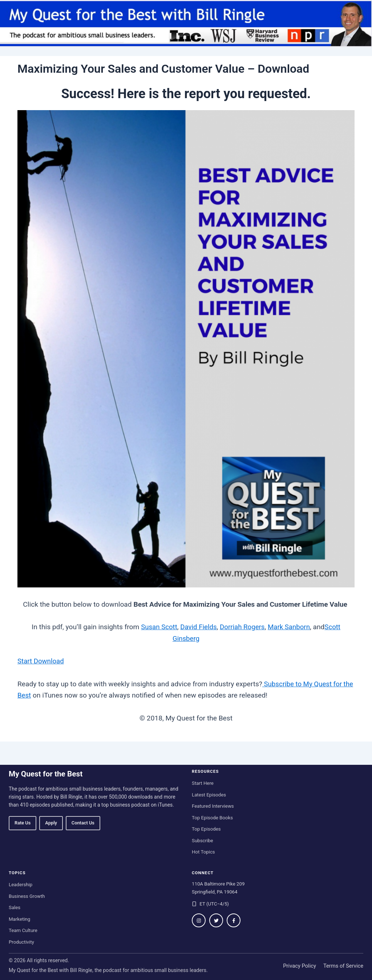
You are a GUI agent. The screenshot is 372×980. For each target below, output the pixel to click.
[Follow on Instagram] (199, 920)
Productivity (21, 942)
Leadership (21, 885)
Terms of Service (343, 966)
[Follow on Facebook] (234, 920)
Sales (15, 907)
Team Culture (23, 930)
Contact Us (83, 823)
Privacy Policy (300, 966)
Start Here (203, 783)
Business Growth (27, 896)
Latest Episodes (209, 794)
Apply (51, 823)
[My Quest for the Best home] (186, 24)
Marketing (19, 919)
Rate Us (23, 823)
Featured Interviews (213, 806)
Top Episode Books (212, 817)
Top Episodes (206, 829)
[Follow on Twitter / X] (216, 920)
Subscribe (203, 840)
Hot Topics (203, 852)
